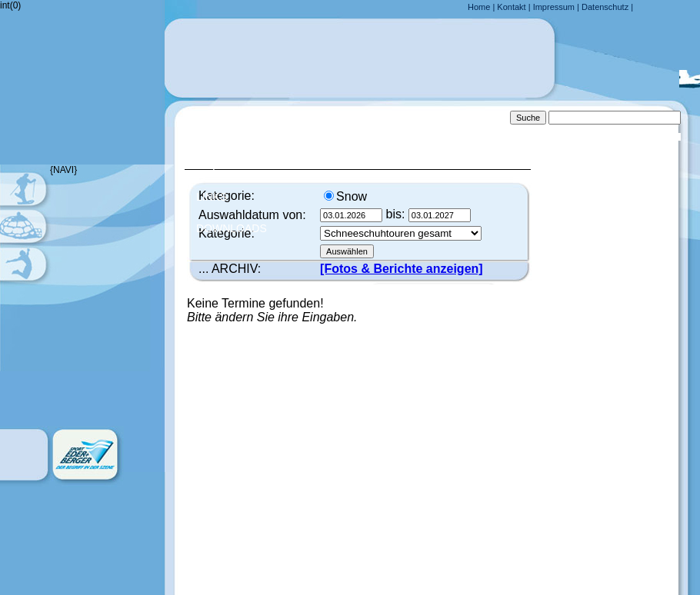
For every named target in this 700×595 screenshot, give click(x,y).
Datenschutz (605, 7)
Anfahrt (221, 134)
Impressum (554, 7)
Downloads (232, 228)
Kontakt (511, 7)
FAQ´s (212, 165)
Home (479, 7)
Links (212, 197)
